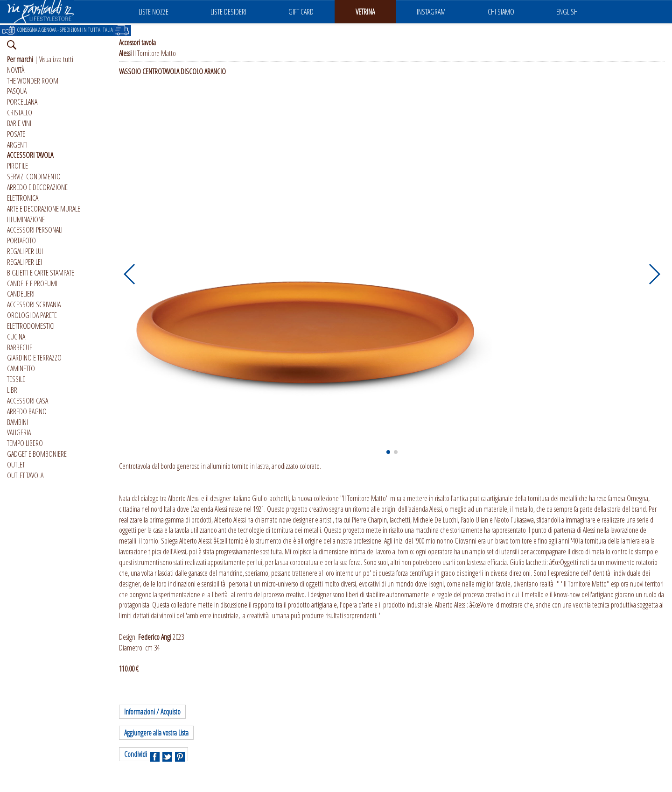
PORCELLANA (22, 102)
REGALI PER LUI (25, 251)
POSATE (16, 134)
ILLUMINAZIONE (26, 219)
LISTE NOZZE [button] (154, 12)
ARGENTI (17, 145)
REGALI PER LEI (24, 262)
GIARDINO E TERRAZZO (34, 358)
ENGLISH (567, 12)
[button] (130, 274)
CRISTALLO (20, 113)
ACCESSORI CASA (28, 401)
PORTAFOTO (21, 240)
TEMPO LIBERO (25, 443)
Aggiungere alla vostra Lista (156, 733)
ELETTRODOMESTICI (31, 326)
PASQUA (17, 91)
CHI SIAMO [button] (501, 12)
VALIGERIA (19, 432)
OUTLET (16, 465)
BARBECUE (20, 347)
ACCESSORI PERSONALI (35, 230)
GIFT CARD (301, 12)
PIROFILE (17, 166)
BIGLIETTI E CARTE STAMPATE (41, 273)
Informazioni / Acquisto (152, 712)
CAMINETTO (21, 368)
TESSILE (16, 379)
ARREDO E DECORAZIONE (37, 187)
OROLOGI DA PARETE (32, 315)
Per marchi (20, 59)
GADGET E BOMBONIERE (37, 454)
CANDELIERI (21, 294)
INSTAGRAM (431, 12)
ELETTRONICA (23, 198)
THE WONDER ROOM (33, 81)
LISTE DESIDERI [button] (228, 12)
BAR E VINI (19, 123)
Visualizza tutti (56, 59)
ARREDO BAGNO (27, 411)
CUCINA (16, 337)
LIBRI (13, 390)
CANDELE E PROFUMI (32, 283)
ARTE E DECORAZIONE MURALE (44, 209)
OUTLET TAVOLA (25, 475)
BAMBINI (17, 422)
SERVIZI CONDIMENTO (34, 177)
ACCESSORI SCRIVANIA (34, 304)
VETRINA (365, 12)
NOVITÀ (16, 70)
